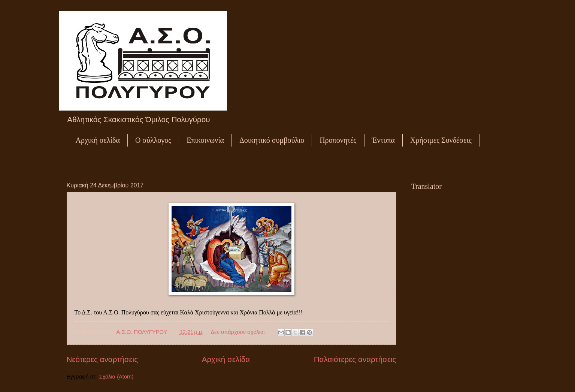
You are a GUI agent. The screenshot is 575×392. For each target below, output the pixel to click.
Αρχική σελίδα (98, 140)
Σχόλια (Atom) (116, 377)
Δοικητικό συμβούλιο (272, 140)
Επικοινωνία (205, 140)
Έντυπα (383, 140)
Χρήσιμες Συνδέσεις (441, 140)
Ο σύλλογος (153, 140)
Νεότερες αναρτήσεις (102, 359)
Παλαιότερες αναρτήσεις (355, 359)
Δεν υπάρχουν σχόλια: (238, 332)
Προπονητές (338, 140)
